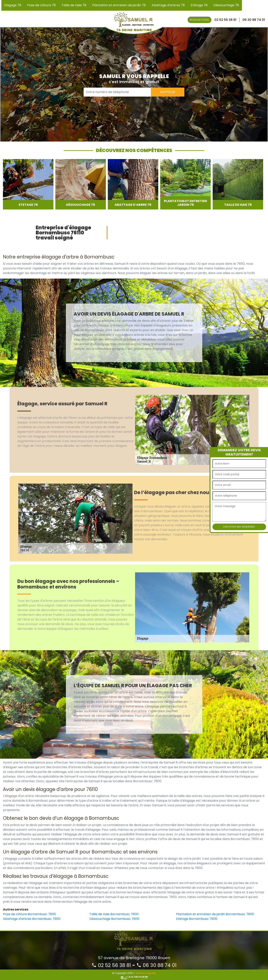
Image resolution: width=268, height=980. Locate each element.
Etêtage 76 (199, 5)
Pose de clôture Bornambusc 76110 (29, 914)
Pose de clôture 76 (41, 5)
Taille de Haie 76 (74, 5)
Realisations (199, 20)
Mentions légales (146, 973)
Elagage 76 (13, 5)
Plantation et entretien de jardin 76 (119, 5)
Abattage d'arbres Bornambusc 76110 (32, 919)
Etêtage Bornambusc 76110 (197, 919)
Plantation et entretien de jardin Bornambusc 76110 (215, 914)
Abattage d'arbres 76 (168, 5)
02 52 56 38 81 (111, 965)
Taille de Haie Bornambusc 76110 (114, 914)
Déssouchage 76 (226, 5)
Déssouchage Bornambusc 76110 (114, 919)
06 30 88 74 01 (157, 965)
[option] (28, 184)
